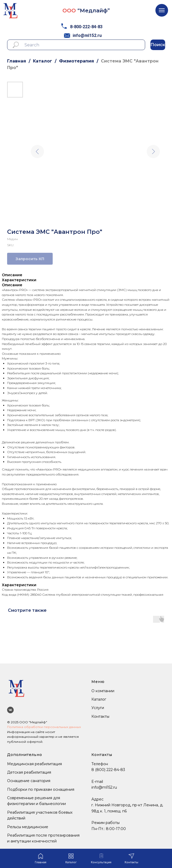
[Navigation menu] (162, 10)
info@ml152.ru (87, 35)
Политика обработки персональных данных (44, 727)
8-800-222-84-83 (86, 27)
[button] (101, 859)
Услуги (98, 708)
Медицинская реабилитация (35, 764)
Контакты (100, 716)
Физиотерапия (77, 61)
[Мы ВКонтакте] (10, 710)
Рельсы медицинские (28, 827)
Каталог (43, 61)
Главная (17, 61)
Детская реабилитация (29, 772)
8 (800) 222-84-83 (108, 770)
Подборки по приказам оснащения (41, 789)
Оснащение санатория (29, 781)
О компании (103, 691)
